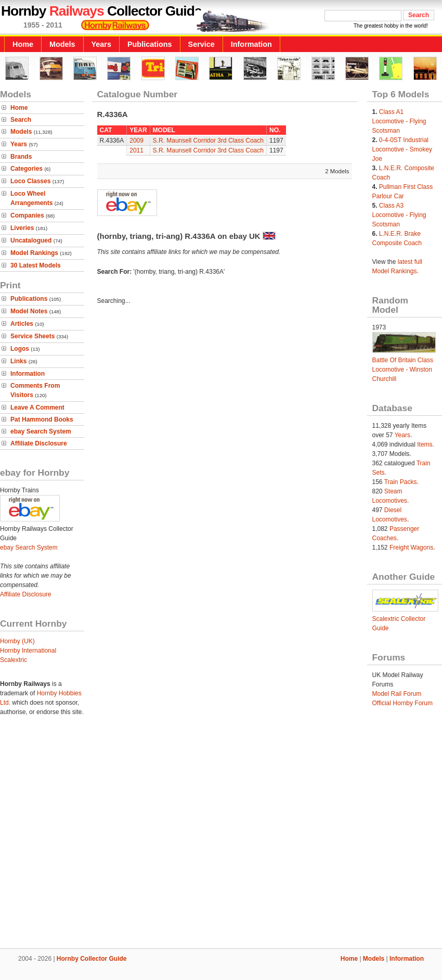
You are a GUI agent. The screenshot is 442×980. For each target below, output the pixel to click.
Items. (426, 444)
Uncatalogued (31, 240)
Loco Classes (30, 181)
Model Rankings (34, 253)
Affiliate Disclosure (39, 443)
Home (23, 44)
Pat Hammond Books (42, 419)
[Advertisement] (97, 839)
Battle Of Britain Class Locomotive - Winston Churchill (403, 370)
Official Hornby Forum (402, 703)
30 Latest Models (36, 265)
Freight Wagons (411, 548)
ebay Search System (41, 431)
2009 (136, 141)
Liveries (22, 228)
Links (18, 361)
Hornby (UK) (17, 641)
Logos (20, 349)
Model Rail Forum (397, 694)
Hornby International (28, 651)
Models (62, 44)
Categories (27, 169)
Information (251, 44)
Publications (150, 44)
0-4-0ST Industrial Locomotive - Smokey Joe (402, 149)
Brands (21, 157)
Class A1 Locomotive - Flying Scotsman (399, 121)
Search (21, 120)
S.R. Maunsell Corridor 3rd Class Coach (208, 141)
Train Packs (401, 482)
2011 (136, 150)
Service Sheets (32, 336)
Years (101, 44)
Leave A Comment (37, 408)
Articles (22, 324)
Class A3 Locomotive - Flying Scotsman (399, 215)
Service (201, 44)
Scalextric (14, 660)
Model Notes (29, 311)
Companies (27, 215)
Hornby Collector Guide (92, 959)
